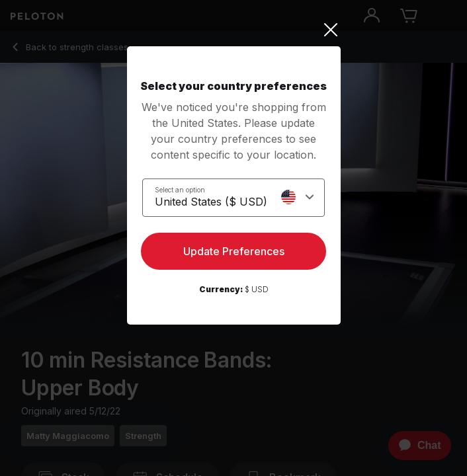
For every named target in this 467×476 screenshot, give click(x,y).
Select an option (180, 190)
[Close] (234, 30)
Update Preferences (234, 251)
